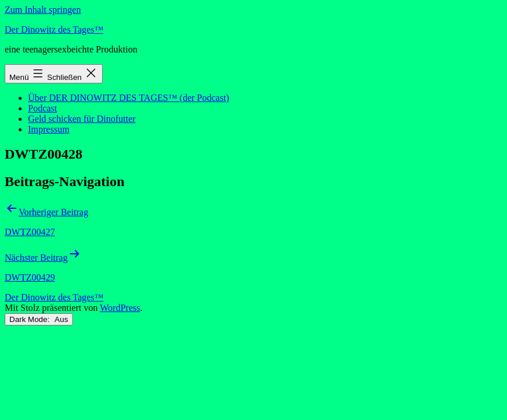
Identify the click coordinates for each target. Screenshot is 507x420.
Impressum (49, 129)
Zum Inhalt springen (43, 10)
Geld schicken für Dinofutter (82, 119)
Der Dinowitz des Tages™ (54, 29)
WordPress (120, 308)
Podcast (43, 108)
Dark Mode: (39, 319)
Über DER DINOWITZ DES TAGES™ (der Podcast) (129, 98)
